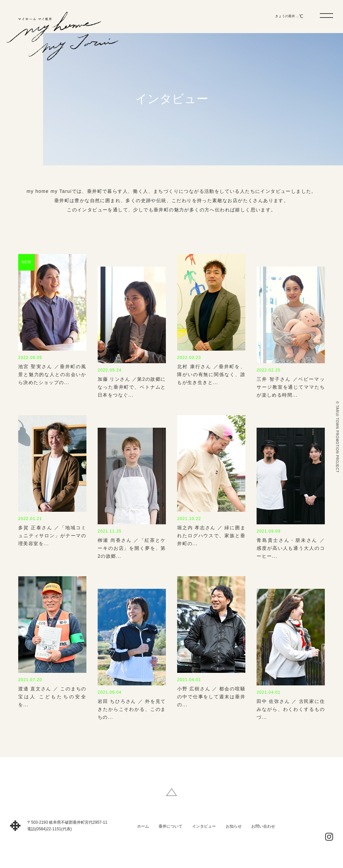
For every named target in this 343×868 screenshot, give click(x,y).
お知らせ (234, 831)
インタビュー (204, 831)
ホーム (143, 831)
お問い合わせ (263, 831)
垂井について (171, 831)
